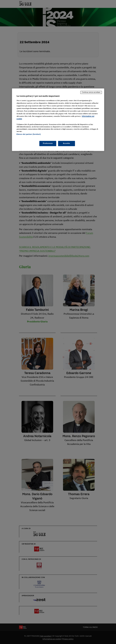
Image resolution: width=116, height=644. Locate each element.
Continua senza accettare (91, 92)
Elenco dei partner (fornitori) (29, 134)
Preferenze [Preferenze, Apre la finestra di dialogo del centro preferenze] (48, 143)
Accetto (67, 143)
